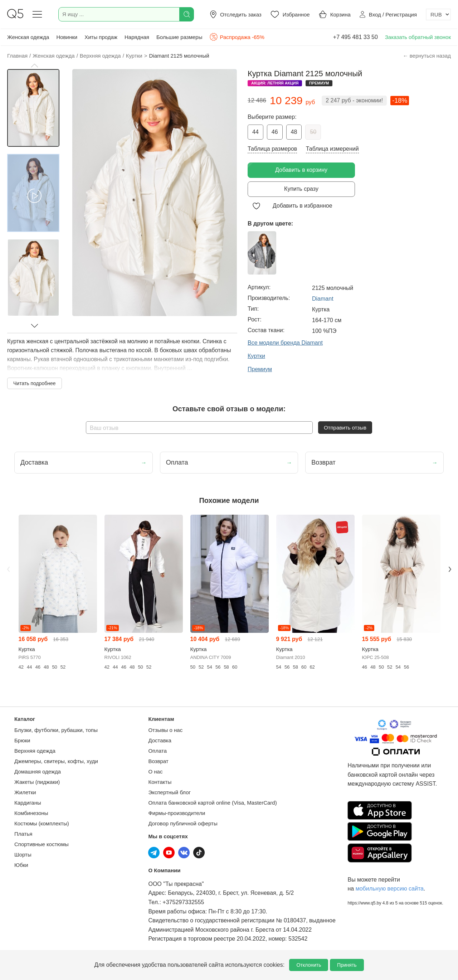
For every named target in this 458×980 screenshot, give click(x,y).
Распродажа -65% (237, 37)
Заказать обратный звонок (418, 37)
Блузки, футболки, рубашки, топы (56, 730)
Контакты (160, 782)
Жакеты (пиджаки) (37, 782)
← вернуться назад (427, 56)
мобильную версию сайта (390, 889)
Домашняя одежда (38, 772)
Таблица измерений (332, 149)
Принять (347, 965)
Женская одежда (28, 37)
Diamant (323, 299)
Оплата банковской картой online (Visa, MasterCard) (212, 803)
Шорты (23, 855)
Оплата (157, 751)
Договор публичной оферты (183, 823)
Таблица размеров (272, 149)
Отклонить (309, 965)
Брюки (22, 740)
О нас (155, 772)
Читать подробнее (35, 383)
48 (294, 132)
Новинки (67, 37)
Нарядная (137, 37)
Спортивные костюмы (42, 844)
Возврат (158, 761)
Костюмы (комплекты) (42, 823)
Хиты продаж (101, 37)
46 (275, 132)
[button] (34, 66)
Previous (8, 569)
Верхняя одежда (35, 751)
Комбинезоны (31, 813)
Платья (23, 834)
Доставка (160, 740)
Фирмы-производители (177, 813)
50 (313, 132)
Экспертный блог (169, 792)
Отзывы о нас (165, 730)
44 (255, 132)
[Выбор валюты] (438, 14)
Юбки (21, 865)
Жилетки (25, 792)
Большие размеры (179, 37)
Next (450, 569)
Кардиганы (28, 803)
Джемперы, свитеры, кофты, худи (56, 761)
